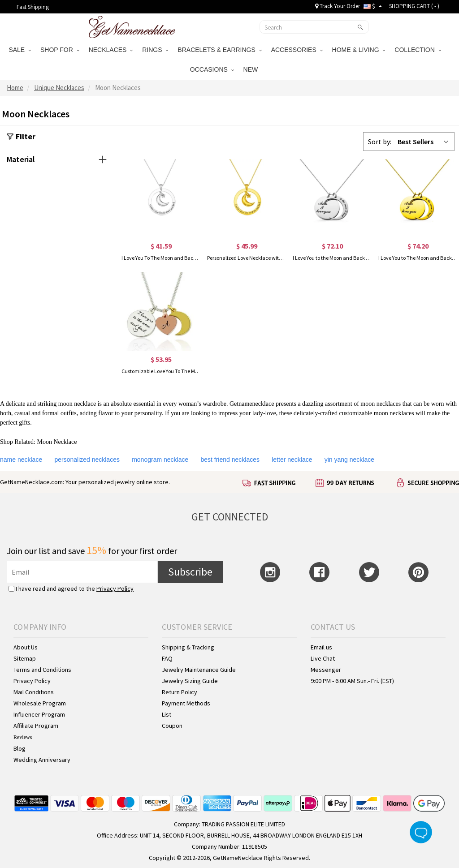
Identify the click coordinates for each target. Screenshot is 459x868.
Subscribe (190, 572)
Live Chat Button (421, 832)
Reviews (23, 737)
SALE (20, 50)
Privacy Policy (115, 589)
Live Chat (323, 658)
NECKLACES (111, 50)
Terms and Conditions (42, 670)
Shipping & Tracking (188, 647)
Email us (321, 647)
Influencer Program (39, 714)
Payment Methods (186, 703)
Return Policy (180, 692)
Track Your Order (338, 6)
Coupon (172, 726)
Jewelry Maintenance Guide (199, 670)
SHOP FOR (60, 50)
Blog (19, 748)
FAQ (167, 658)
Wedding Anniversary (42, 760)
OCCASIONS (212, 69)
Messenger (326, 670)
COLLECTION (418, 50)
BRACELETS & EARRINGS (219, 50)
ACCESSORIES (297, 50)
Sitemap (25, 658)
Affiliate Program (36, 726)
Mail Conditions (34, 692)
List (167, 714)
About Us (26, 647)
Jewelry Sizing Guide (190, 681)
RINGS (155, 50)
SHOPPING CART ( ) (414, 6)
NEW (252, 69)
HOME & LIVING (359, 50)
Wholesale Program (40, 703)
